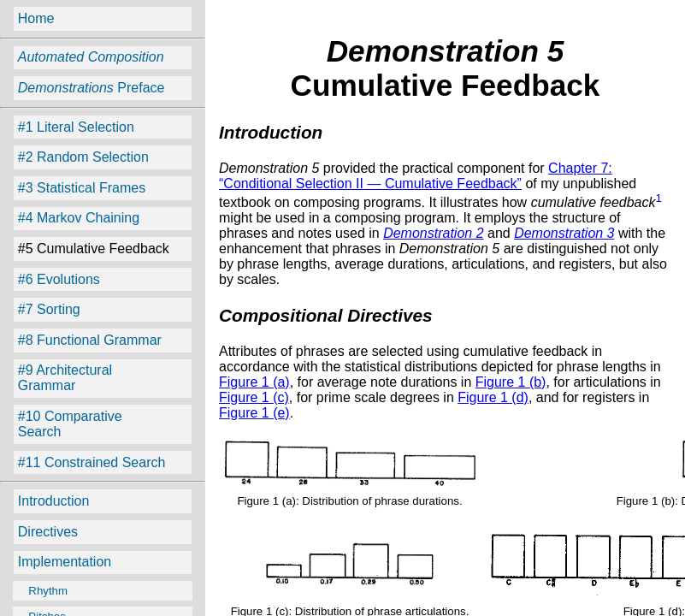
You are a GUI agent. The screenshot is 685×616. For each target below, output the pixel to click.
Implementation (65, 562)
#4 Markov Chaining (79, 218)
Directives (48, 532)
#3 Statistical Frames (82, 188)
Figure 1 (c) (254, 397)
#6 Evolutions (59, 279)
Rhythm (42, 591)
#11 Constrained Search (92, 462)
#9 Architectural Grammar (65, 378)
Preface (92, 88)
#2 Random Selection (83, 157)
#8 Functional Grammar (90, 340)
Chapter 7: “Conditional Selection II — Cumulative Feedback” (416, 176)
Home (36, 18)
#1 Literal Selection (76, 127)
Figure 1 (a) (254, 382)
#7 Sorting (49, 309)
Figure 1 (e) (254, 413)
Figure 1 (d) (493, 397)
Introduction (54, 501)
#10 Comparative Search (70, 424)
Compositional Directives (326, 315)
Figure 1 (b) (511, 382)
